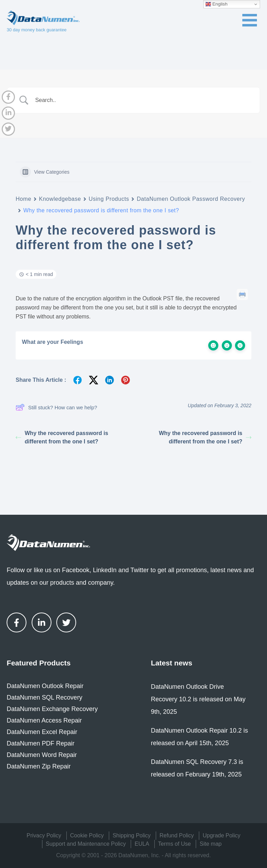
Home (23, 199)
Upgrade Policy (222, 835)
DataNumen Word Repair (42, 755)
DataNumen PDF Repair (41, 743)
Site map (211, 844)
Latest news (172, 663)
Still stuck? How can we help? (56, 407)
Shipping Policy (132, 835)
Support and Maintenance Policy (86, 844)
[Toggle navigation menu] (250, 20)
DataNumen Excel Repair (42, 732)
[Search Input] (142, 100)
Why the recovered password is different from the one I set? (62, 437)
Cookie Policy (87, 835)
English (216, 4)
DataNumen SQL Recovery (44, 697)
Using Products (109, 199)
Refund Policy (177, 835)
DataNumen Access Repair (44, 720)
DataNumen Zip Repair (39, 766)
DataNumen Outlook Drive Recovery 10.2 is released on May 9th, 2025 (198, 699)
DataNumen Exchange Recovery (52, 709)
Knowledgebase (60, 199)
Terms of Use (175, 844)
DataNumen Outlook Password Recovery (191, 199)
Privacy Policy (44, 835)
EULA (142, 844)
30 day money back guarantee (37, 30)
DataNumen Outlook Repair (45, 686)
